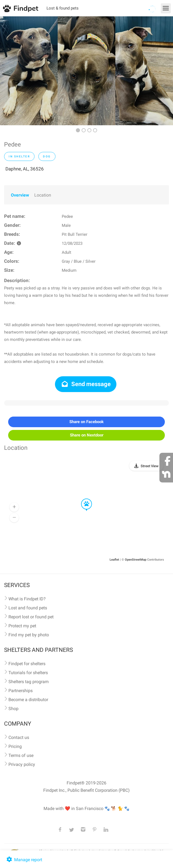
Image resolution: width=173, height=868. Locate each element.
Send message (86, 384)
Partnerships (21, 691)
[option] (29, 71)
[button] (83, 499)
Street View (150, 466)
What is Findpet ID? (27, 599)
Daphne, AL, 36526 (25, 169)
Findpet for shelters (27, 664)
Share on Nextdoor (87, 435)
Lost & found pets (63, 8)
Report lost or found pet (31, 617)
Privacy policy (22, 764)
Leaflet (114, 560)
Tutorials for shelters (28, 673)
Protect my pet (22, 626)
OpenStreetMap (136, 560)
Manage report (24, 860)
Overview (20, 195)
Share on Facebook (86, 422)
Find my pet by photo (29, 635)
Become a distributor (28, 700)
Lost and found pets (28, 608)
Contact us (19, 737)
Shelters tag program (29, 682)
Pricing (15, 746)
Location (43, 195)
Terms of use (21, 755)
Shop (13, 709)
